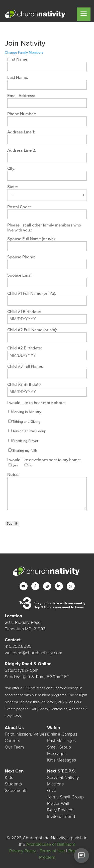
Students (13, 784)
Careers (12, 741)
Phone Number (21, 114)
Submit (12, 524)
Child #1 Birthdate (24, 312)
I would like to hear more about (36, 403)
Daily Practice (60, 810)
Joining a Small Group (29, 431)
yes (15, 465)
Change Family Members (24, 53)
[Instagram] (47, 586)
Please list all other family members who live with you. (44, 228)
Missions (55, 784)
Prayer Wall (58, 803)
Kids (9, 777)
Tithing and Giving (26, 422)
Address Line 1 (21, 132)
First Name (17, 59)
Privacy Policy (23, 851)
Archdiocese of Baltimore (51, 844)
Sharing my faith (25, 451)
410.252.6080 (18, 646)
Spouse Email (20, 275)
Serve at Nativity (63, 777)
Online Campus (62, 734)
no (30, 465)
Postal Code (19, 207)
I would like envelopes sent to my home (43, 460)
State (12, 187)
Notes (13, 475)
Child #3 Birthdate (24, 385)
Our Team (14, 747)
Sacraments (16, 790)
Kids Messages (62, 760)
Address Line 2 (21, 150)
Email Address (21, 96)
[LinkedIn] (59, 586)
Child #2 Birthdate (24, 348)
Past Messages (61, 741)
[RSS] (71, 586)
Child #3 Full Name (25, 366)
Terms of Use (52, 851)
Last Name (17, 78)
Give (52, 790)
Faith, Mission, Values (26, 734)
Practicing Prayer (25, 441)
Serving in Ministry (27, 412)
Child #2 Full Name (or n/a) (32, 330)
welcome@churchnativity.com (33, 653)
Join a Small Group (65, 797)
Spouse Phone (21, 257)
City (11, 169)
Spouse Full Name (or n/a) (31, 239)
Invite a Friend (61, 816)
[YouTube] (24, 586)
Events (10, 709)
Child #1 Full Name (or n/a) (31, 294)
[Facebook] (35, 586)
